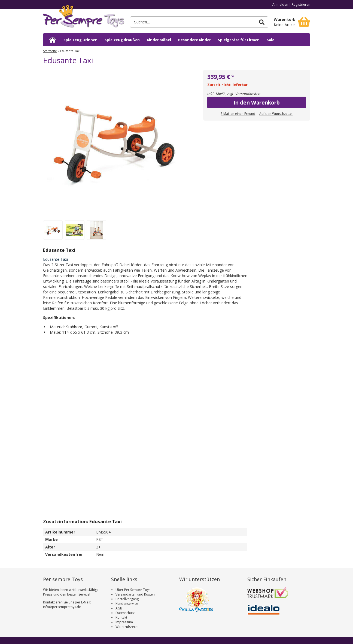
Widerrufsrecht (127, 627)
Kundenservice (127, 604)
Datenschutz (125, 613)
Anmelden (280, 4)
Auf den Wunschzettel (276, 114)
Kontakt (121, 617)
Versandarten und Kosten (135, 594)
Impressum (124, 622)
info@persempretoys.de (62, 607)
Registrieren (301, 4)
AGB (119, 608)
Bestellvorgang (127, 599)
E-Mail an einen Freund (238, 114)
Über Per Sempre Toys (133, 590)
